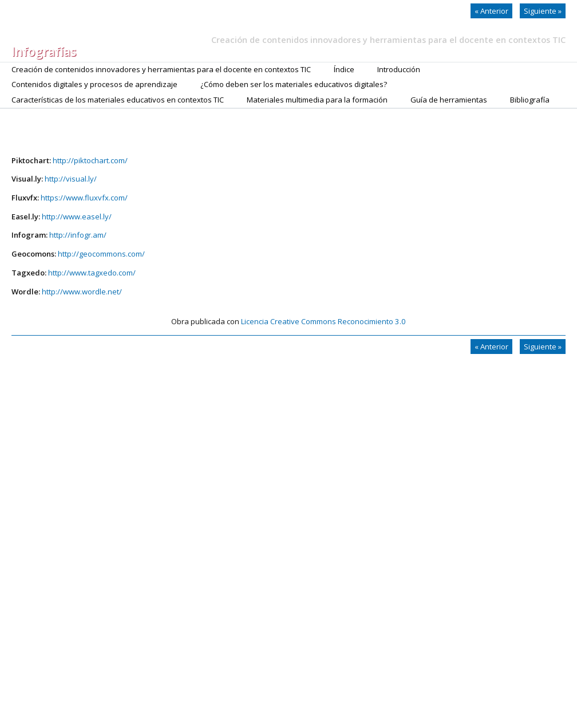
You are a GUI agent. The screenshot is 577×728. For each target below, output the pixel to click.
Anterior (491, 11)
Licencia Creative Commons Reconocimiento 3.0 (323, 321)
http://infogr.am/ (78, 235)
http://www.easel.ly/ (77, 217)
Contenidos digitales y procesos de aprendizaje (94, 84)
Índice (344, 69)
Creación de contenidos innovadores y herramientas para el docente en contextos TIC (161, 69)
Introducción (399, 69)
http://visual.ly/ (71, 179)
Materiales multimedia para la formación (317, 100)
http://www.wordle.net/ (82, 292)
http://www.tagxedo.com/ (92, 273)
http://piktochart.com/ (90, 160)
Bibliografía (530, 100)
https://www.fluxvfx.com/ (84, 198)
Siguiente (543, 11)
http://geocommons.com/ (101, 254)
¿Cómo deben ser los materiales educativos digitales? (294, 84)
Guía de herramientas (449, 100)
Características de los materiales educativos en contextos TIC (118, 100)
